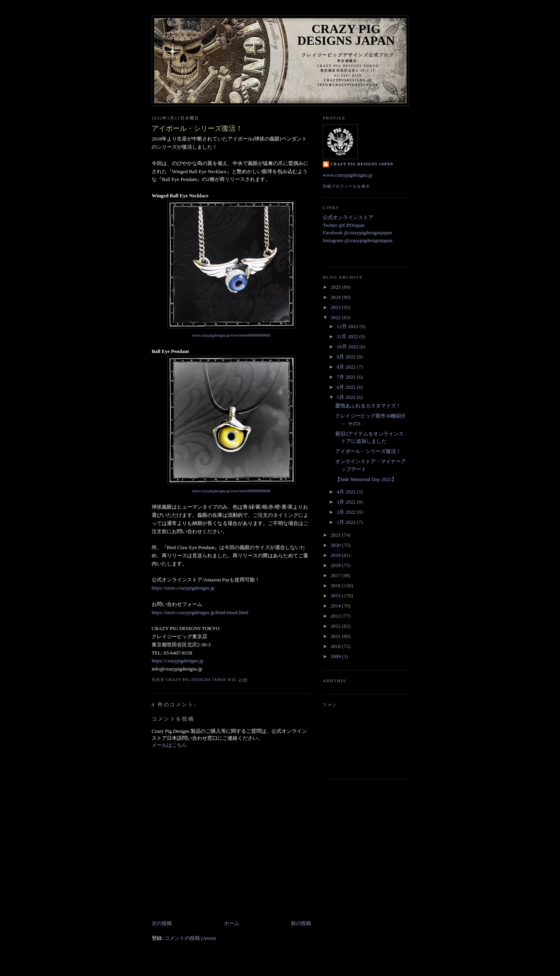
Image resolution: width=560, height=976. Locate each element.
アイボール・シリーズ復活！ (368, 451)
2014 (336, 606)
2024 (336, 297)
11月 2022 (348, 336)
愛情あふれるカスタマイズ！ (368, 406)
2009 (336, 656)
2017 (336, 575)
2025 (336, 287)
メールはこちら (169, 745)
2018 (336, 565)
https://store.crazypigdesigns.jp (183, 588)
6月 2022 (347, 387)
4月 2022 (347, 492)
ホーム (232, 923)
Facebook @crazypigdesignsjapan (357, 233)
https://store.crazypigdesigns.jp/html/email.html (200, 612)
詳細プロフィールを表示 (346, 186)
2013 (336, 616)
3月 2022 (347, 502)
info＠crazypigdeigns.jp (348, 85)
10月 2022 (348, 347)
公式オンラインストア (348, 217)
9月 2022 (347, 357)
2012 (336, 626)
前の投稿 (301, 923)
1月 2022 (347, 522)
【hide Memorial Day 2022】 (366, 479)
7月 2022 (347, 377)
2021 (336, 535)
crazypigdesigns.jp (348, 80)
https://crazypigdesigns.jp (178, 661)
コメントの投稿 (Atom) (190, 938)
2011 (336, 636)
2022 (336, 317)
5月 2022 (347, 397)
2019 (336, 555)
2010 (336, 646)
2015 (336, 596)
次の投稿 (162, 923)
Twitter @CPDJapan (344, 225)
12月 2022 (348, 326)
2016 (336, 585)
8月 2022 (347, 367)
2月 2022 (347, 512)
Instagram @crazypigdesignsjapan (358, 240)
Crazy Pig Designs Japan (346, 35)
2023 (336, 307)
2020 (336, 545)
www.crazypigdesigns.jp (348, 175)
